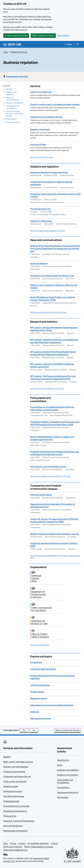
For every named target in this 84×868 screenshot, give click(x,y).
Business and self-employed (16, 767)
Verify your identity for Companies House (49, 172)
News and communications (12, 99)
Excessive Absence (39, 264)
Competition (36, 662)
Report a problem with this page (68, 730)
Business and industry (19, 52)
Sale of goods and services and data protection (52, 705)
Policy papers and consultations (13, 107)
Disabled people (11, 786)
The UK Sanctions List (40, 209)
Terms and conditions (13, 847)
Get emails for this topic (17, 76)
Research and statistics (15, 103)
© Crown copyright (72, 861)
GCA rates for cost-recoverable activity (48, 467)
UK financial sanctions (41, 719)
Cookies (22, 843)
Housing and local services (15, 811)
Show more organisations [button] (40, 645)
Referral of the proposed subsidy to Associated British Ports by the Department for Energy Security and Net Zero (55, 249)
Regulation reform (39, 698)
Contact (55, 843)
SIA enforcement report (41, 495)
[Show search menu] (77, 44)
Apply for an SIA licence (41, 221)
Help (5, 843)
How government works (68, 792)
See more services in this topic (42, 157)
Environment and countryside (16, 806)
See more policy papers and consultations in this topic (50, 476)
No (35, 730)
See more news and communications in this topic (49, 312)
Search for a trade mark (41, 92)
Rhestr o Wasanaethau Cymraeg (39, 847)
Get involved (63, 797)
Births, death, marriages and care (18, 762)
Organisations (11, 119)
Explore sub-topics (13, 122)
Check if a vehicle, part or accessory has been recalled (55, 104)
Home (6, 52)
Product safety (37, 692)
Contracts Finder (38, 145)
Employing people (11, 801)
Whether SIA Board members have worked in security (54, 534)
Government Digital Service (15, 850)
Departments (63, 760)
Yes (26, 730)
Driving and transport (13, 791)
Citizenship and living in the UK (17, 777)
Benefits (7, 757)
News (60, 765)
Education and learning (14, 796)
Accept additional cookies (16, 36)
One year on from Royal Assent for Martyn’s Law (52, 276)
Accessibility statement (38, 843)
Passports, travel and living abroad (19, 821)
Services (9, 89)
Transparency (63, 787)
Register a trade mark (40, 129)
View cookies (63, 36)
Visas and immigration (13, 826)
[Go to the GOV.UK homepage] (12, 44)
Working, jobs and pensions (15, 831)
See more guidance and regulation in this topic (48, 231)
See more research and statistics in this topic (47, 388)
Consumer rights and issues (43, 669)
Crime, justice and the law (15, 781)
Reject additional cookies (43, 36)
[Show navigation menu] (68, 44)
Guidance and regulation (11, 93)
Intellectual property (40, 685)
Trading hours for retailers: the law (46, 117)
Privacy (13, 843)
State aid (34, 712)
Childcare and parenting (14, 772)
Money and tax (10, 816)
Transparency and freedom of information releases (15, 114)
